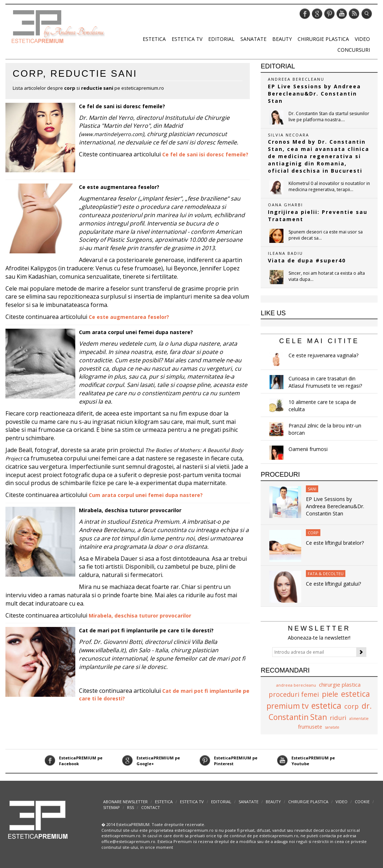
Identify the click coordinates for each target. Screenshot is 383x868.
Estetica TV (187, 39)
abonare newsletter (125, 802)
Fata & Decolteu (326, 574)
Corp (313, 533)
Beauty (282, 39)
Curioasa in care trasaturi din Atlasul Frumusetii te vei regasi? (325, 382)
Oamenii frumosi (308, 449)
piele (330, 694)
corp (352, 706)
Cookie (362, 802)
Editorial (221, 39)
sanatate (332, 727)
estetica (326, 705)
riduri (338, 718)
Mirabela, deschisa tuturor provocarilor (130, 510)
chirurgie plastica (340, 684)
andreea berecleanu (296, 685)
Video (362, 39)
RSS (131, 807)
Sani (312, 489)
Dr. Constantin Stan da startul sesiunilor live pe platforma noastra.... (329, 117)
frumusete (310, 727)
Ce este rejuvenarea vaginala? (323, 355)
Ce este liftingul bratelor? (335, 543)
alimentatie (359, 719)
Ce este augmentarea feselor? (119, 187)
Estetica (154, 39)
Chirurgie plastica (323, 39)
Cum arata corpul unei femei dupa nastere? (136, 332)
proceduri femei (294, 694)
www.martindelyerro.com (111, 134)
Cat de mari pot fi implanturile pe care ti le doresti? (146, 630)
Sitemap (111, 807)
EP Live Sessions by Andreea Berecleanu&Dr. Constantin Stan (335, 506)
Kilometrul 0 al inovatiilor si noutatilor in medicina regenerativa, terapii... (329, 186)
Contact (151, 807)
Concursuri (354, 50)
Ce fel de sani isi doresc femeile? (122, 106)
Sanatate (253, 39)
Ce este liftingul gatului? (333, 584)
